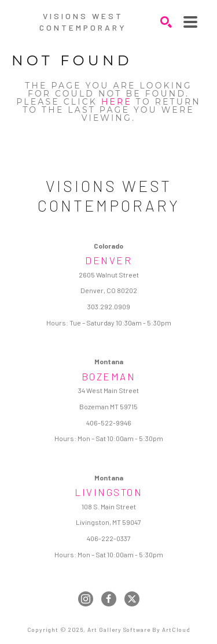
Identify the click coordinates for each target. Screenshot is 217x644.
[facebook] (109, 599)
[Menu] (190, 22)
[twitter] (132, 599)
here (117, 102)
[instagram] (86, 599)
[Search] (166, 22)
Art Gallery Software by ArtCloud (139, 630)
